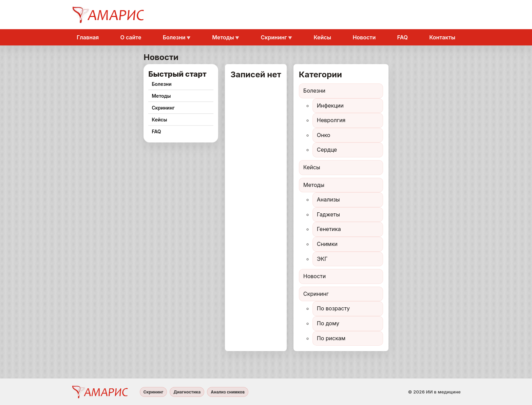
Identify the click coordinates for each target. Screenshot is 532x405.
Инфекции (330, 105)
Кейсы (322, 37)
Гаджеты (328, 214)
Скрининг (274, 37)
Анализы (328, 199)
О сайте (131, 37)
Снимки (327, 244)
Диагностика (187, 392)
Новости (364, 37)
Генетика (329, 229)
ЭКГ (322, 259)
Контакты (442, 37)
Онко (324, 135)
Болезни (174, 37)
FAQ (403, 37)
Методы (223, 37)
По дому (328, 323)
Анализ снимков (228, 392)
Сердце (327, 150)
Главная (88, 37)
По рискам (331, 338)
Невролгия (331, 120)
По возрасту (333, 308)
